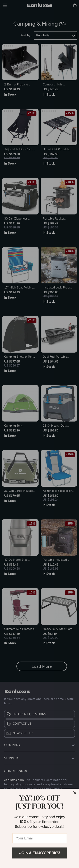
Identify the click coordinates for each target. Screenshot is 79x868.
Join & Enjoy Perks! (39, 853)
